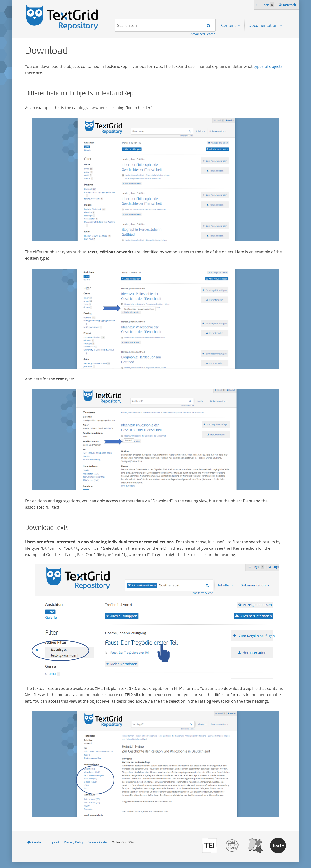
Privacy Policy (74, 842)
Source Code (98, 842)
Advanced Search (203, 34)
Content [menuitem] (229, 25)
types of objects (268, 66)
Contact (38, 842)
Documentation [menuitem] (263, 25)
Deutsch (290, 6)
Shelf (267, 5)
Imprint (54, 842)
